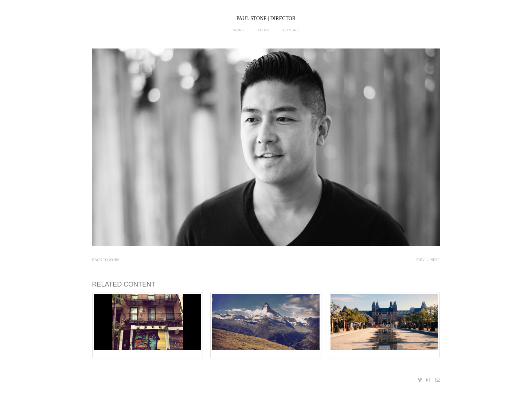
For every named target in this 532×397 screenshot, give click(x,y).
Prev (420, 260)
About (263, 30)
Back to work (106, 260)
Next (435, 260)
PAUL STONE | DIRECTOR (266, 18)
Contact (292, 30)
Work (239, 30)
